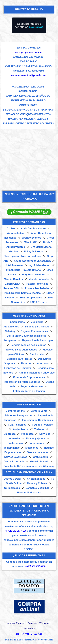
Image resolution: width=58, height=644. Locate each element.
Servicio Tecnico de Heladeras (28, 345)
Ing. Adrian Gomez (40, 265)
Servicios (45, 434)
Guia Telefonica (17, 425)
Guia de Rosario (40, 462)
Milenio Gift (31, 242)
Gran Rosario (41, 457)
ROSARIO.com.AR (29, 634)
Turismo (39, 429)
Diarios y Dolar (13, 479)
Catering (10, 331)
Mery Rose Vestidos (33, 275)
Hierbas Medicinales (29, 493)
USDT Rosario (39, 302)
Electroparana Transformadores (22, 256)
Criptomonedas (36, 479)
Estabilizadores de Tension (29, 391)
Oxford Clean (12, 284)
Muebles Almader (39, 279)
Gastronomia (15, 443)
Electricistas (37, 354)
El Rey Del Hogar (34, 252)
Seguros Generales (32, 386)
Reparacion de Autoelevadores (22, 382)
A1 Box (11, 229)
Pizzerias (26, 363)
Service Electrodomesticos (21, 350)
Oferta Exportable (14, 462)
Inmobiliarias (17, 322)
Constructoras (37, 443)
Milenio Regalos (13, 279)
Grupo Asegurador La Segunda (32, 261)
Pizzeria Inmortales (37, 284)
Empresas (10, 434)
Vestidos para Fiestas (19, 359)
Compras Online (15, 411)
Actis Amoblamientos (34, 229)
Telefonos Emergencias (18, 415)
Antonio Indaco (16, 233)
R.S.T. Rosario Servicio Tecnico (22, 293)
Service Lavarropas (16, 457)
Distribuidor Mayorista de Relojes (26, 336)
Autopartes (10, 340)
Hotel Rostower (14, 265)
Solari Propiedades (31, 298)
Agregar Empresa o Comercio (22, 623)
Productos (27, 434)
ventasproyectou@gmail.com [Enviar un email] (28, 75)
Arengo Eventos (32, 238)
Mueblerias (37, 322)
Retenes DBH (11, 288)
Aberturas (43, 363)
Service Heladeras (38, 452)
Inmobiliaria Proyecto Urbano (23, 270)
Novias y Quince (36, 439)
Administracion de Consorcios (37, 373)
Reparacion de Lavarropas (38, 340)
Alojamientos (11, 327)
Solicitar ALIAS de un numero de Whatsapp (29, 466)
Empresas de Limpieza (18, 368)
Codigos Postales (42, 425)
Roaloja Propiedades (37, 288)
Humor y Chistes (37, 483)
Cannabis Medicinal (37, 488)
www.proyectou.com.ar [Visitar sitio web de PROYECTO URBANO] (28, 52)
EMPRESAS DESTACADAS (29, 222)
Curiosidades (12, 488)
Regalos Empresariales (34, 331)
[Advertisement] (29, 158)
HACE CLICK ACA (15, 531)
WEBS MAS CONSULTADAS (29, 316)
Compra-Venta (39, 411)
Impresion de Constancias (38, 420)
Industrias (15, 439)
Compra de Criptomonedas (29, 377)
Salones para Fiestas (37, 327)
